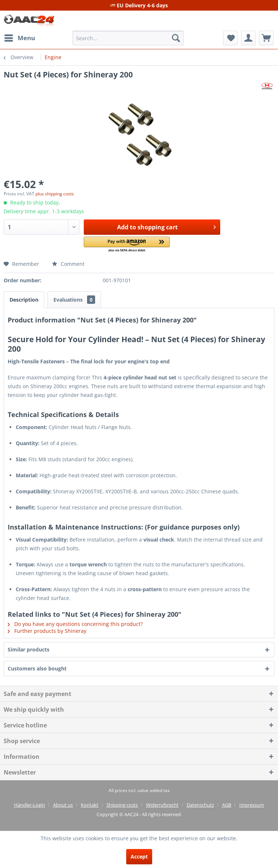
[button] (127, 245)
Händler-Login (29, 805)
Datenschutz (200, 805)
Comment (68, 264)
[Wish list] (230, 38)
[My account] (248, 38)
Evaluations (74, 300)
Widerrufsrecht (162, 805)
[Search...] (128, 38)
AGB (227, 805)
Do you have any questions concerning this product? (75, 624)
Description (24, 300)
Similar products (29, 649)
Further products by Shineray (47, 631)
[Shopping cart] (266, 38)
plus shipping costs (55, 194)
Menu (20, 37)
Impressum (252, 805)
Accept (139, 856)
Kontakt (90, 805)
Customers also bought (37, 668)
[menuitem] (19, 38)
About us (63, 805)
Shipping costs (122, 805)
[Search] (176, 38)
